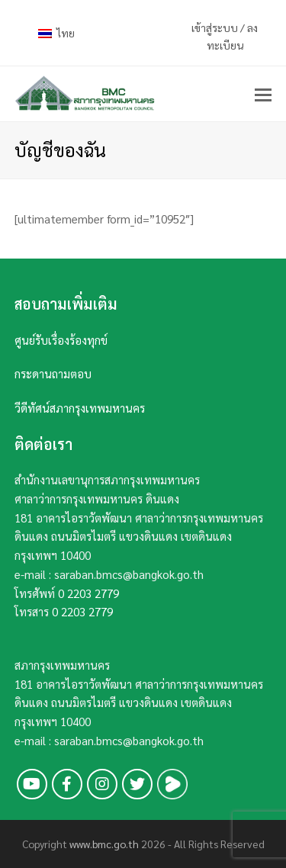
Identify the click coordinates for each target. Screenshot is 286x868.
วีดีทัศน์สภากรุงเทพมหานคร (80, 408)
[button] (263, 94)
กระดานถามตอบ (53, 373)
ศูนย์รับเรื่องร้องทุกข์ (61, 340)
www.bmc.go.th (104, 844)
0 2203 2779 (88, 593)
